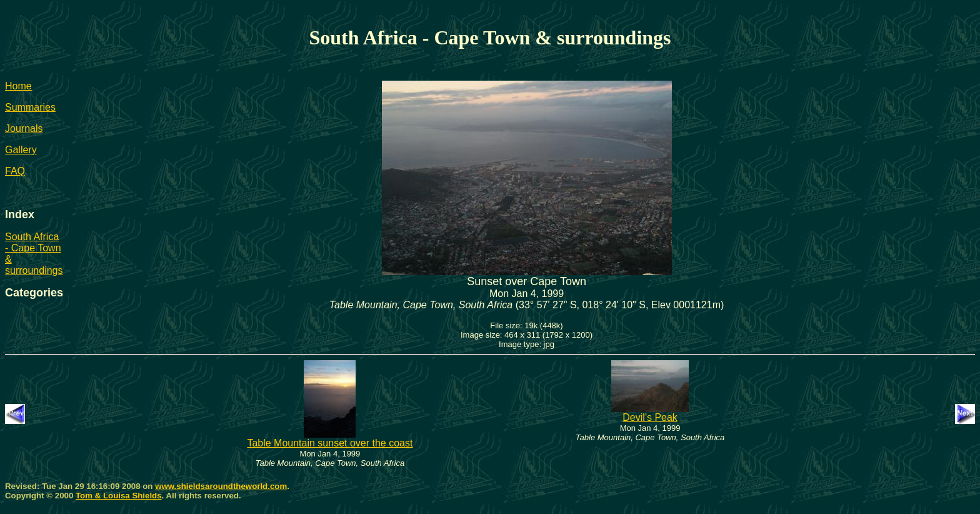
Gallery (21, 150)
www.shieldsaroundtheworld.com (221, 486)
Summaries (30, 107)
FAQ (15, 171)
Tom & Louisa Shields (119, 496)
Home (18, 86)
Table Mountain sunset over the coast (330, 439)
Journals (24, 128)
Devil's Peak (650, 413)
